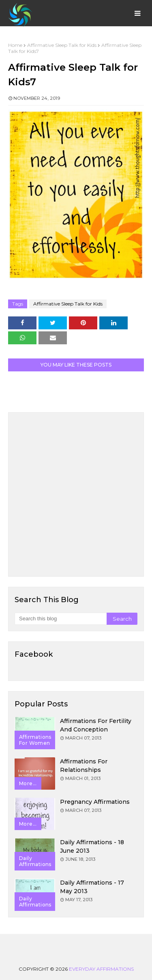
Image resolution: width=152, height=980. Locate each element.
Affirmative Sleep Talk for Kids (62, 45)
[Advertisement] (76, 494)
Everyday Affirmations (101, 969)
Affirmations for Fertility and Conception (96, 725)
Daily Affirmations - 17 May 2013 (92, 887)
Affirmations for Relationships (84, 766)
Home (15, 45)
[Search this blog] (61, 619)
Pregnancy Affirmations (95, 802)
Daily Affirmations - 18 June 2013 (92, 846)
